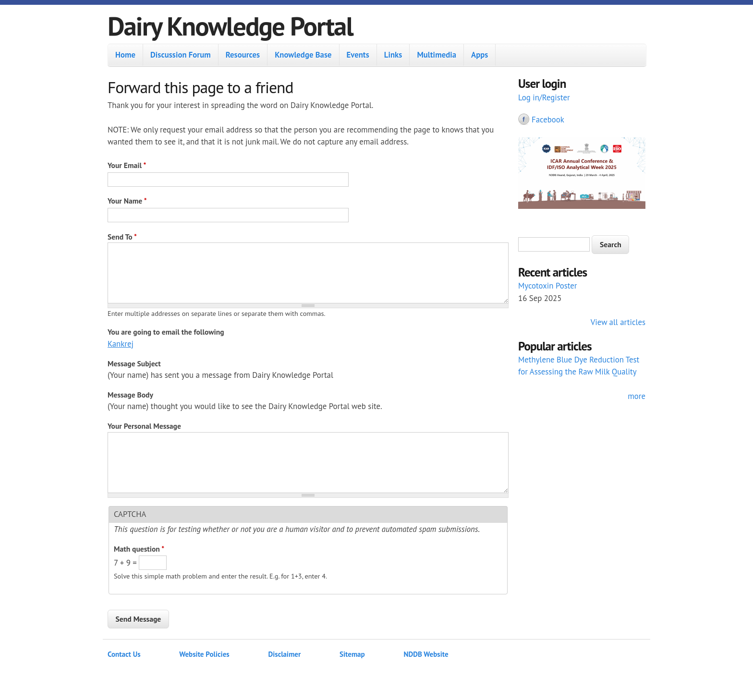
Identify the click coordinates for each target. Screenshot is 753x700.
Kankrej (121, 344)
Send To (122, 237)
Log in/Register (544, 97)
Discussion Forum (181, 55)
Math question (139, 549)
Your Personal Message (144, 426)
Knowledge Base (303, 55)
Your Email (127, 165)
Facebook (548, 120)
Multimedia (437, 55)
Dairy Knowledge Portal (230, 26)
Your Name (127, 201)
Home (125, 55)
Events (358, 55)
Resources (243, 55)
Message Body (130, 395)
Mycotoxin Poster (548, 286)
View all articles (618, 322)
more (637, 396)
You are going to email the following (166, 332)
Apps (480, 55)
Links (393, 55)
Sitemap (352, 654)
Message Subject (134, 363)
